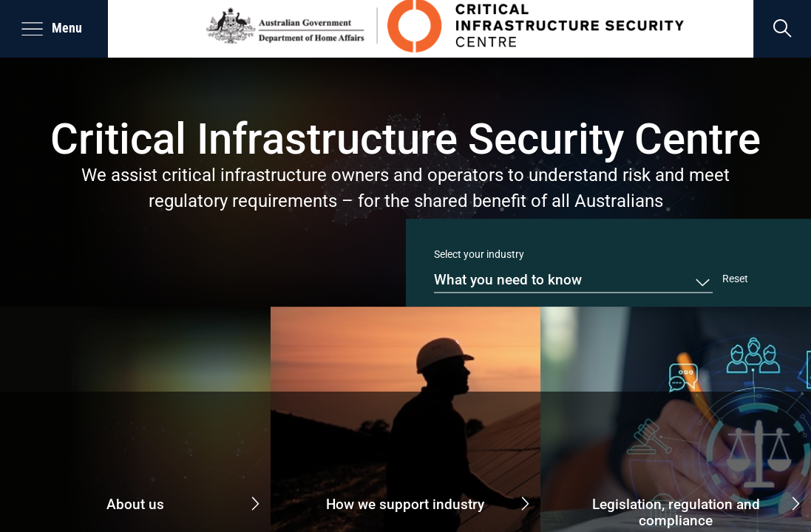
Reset (735, 279)
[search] (782, 29)
